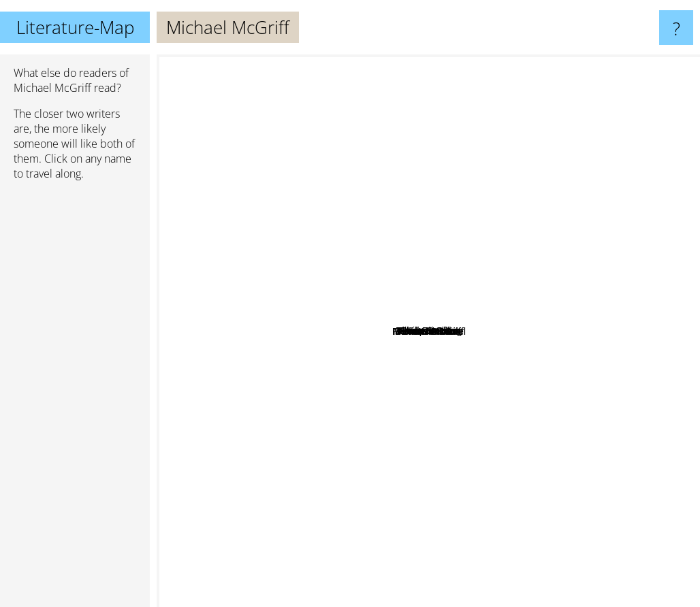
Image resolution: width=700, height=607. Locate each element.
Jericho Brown (367, 390)
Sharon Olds (303, 218)
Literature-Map (75, 27)
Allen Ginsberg (481, 130)
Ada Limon (538, 329)
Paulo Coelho (293, 151)
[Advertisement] (75, 399)
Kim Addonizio (516, 439)
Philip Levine (495, 371)
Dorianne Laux (434, 460)
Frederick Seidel (460, 404)
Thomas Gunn (440, 250)
